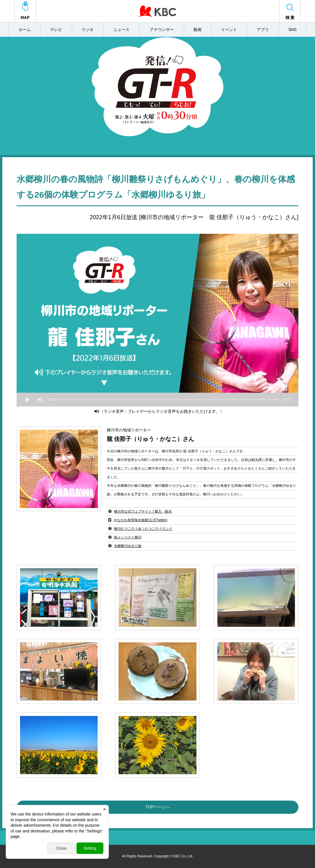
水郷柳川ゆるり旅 (128, 546)
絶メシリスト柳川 (128, 537)
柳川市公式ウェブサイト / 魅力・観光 (143, 511)
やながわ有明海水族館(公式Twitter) (140, 520)
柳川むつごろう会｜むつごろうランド (143, 529)
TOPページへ (158, 807)
